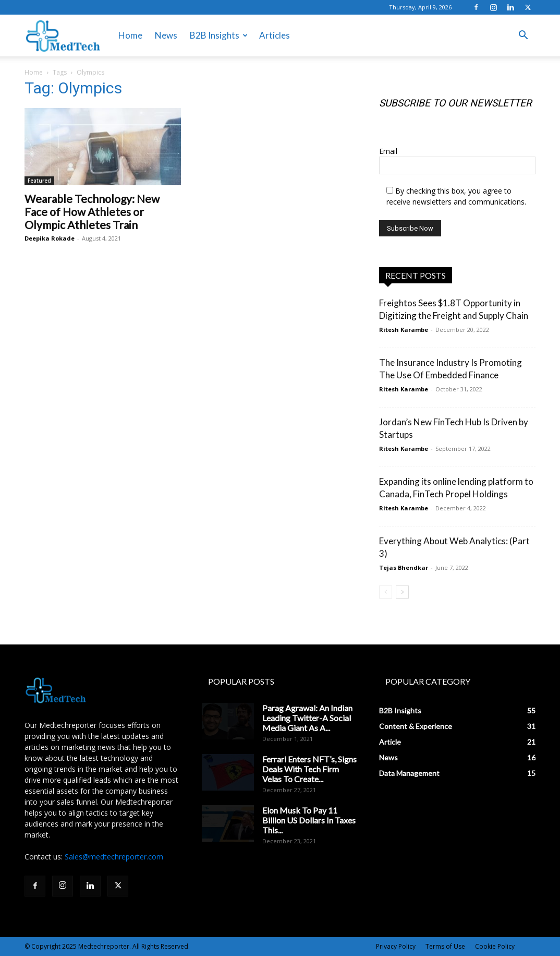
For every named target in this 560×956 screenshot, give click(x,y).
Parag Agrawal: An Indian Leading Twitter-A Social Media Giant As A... (307, 718)
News (166, 35)
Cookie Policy (495, 946)
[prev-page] (386, 592)
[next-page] (402, 592)
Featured (39, 181)
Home (130, 35)
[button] (523, 36)
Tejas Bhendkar (404, 567)
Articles (275, 35)
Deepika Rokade (50, 238)
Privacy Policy (396, 946)
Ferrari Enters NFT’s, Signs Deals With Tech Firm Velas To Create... (309, 769)
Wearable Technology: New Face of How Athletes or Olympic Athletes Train (92, 212)
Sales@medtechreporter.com (114, 857)
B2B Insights (219, 35)
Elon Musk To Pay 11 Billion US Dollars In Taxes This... (309, 820)
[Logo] (63, 36)
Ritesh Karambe (404, 330)
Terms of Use (445, 946)
